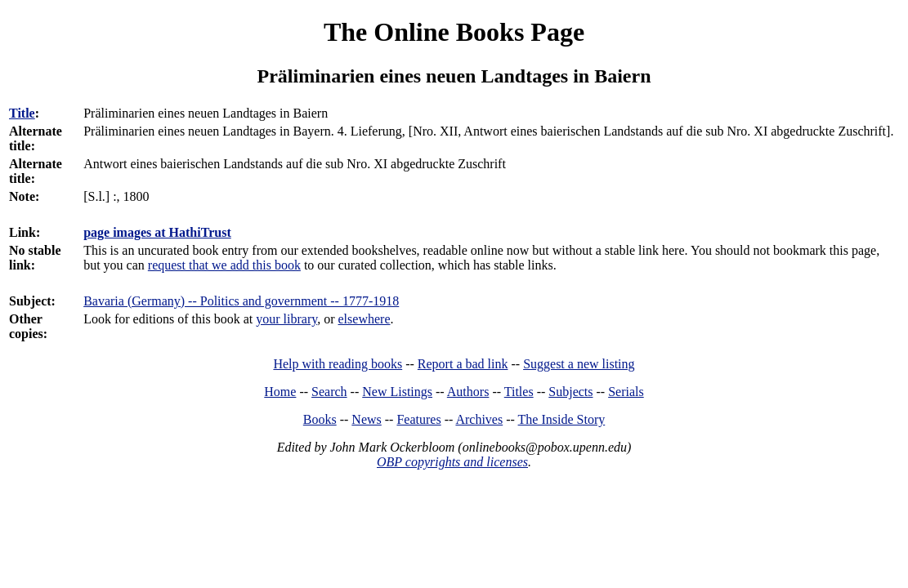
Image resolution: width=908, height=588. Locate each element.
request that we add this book (224, 265)
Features (418, 419)
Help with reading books (338, 364)
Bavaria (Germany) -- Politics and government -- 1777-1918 (241, 301)
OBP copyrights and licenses (452, 462)
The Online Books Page (454, 32)
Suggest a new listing (579, 364)
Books (320, 419)
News (366, 419)
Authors (468, 392)
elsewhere (365, 319)
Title (22, 113)
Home (280, 392)
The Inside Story (562, 419)
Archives (479, 419)
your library (286, 319)
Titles (519, 392)
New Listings (397, 392)
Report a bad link (463, 364)
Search (329, 392)
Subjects (570, 392)
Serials (626, 392)
